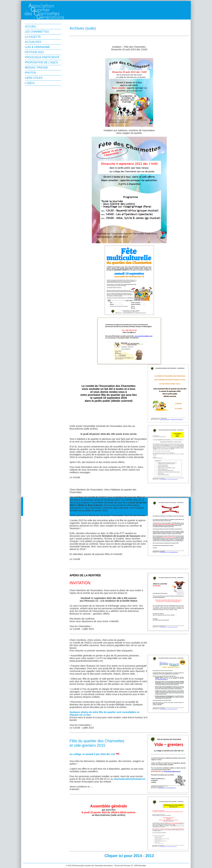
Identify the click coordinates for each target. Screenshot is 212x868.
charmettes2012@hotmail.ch (129, 779)
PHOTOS (30, 73)
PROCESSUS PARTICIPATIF (42, 57)
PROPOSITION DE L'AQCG (41, 62)
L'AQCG (30, 83)
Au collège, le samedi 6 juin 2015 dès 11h (92, 754)
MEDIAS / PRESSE (36, 68)
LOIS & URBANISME (37, 47)
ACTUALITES (33, 42)
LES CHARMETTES (37, 32)
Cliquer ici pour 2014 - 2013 (129, 856)
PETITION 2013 (34, 52)
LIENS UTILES (34, 78)
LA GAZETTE (33, 37)
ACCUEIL (31, 27)
